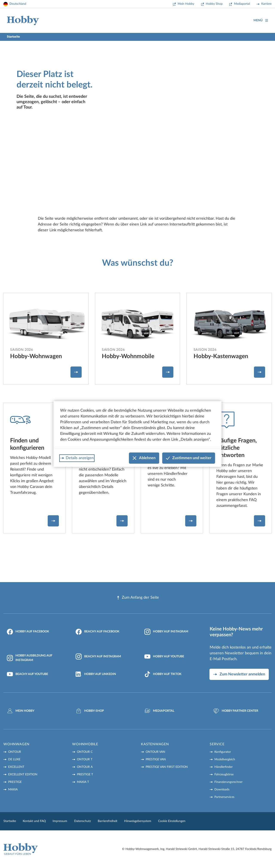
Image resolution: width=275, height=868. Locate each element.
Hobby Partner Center (236, 711)
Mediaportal (242, 4)
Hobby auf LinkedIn (96, 674)
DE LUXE (14, 759)
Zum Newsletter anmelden (242, 674)
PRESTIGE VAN (156, 759)
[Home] (23, 21)
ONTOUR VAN (155, 752)
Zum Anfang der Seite (138, 598)
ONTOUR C (85, 752)
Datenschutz (82, 821)
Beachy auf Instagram (98, 656)
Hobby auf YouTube (164, 656)
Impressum (60, 821)
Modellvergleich (225, 759)
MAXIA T (83, 782)
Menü (261, 21)
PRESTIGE (15, 782)
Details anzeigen (80, 458)
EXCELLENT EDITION (23, 774)
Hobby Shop (214, 4)
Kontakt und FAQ (34, 821)
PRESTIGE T (85, 774)
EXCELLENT (16, 767)
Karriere (266, 4)
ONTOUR (15, 752)
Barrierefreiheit (108, 821)
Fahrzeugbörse (224, 774)
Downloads (222, 790)
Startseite (10, 821)
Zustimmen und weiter (189, 458)
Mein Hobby (186, 4)
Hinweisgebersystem (138, 821)
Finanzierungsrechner (228, 782)
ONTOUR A (85, 767)
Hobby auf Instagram (166, 632)
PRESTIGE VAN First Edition (167, 767)
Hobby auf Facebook (28, 632)
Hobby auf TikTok (163, 674)
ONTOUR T (85, 759)
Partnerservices (224, 797)
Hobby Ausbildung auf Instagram (30, 658)
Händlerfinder (224, 767)
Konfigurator (223, 752)
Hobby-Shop (90, 711)
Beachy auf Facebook (98, 632)
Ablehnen (144, 458)
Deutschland (18, 4)
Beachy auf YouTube (27, 674)
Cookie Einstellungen (172, 821)
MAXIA (13, 790)
